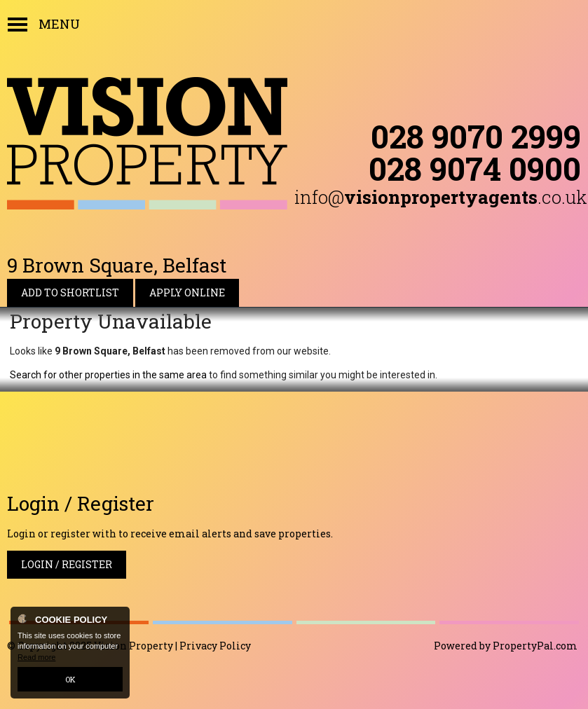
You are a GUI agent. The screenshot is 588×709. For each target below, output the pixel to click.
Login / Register (67, 564)
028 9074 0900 (475, 168)
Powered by (506, 646)
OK (70, 679)
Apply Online (187, 292)
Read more (36, 657)
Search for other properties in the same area (108, 375)
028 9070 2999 (476, 136)
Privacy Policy (215, 646)
